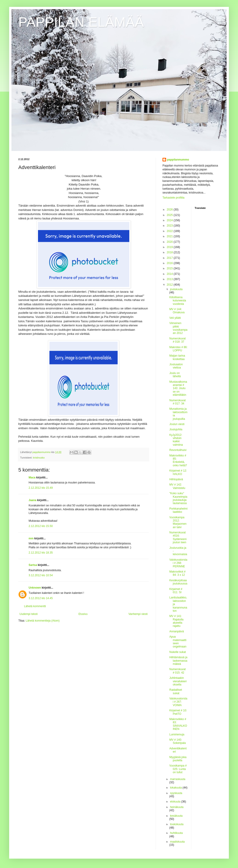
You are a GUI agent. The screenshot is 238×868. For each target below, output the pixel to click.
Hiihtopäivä (176, 479)
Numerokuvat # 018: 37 (177, 340)
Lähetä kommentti (35, 606)
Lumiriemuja (177, 734)
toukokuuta (177, 824)
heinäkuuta (177, 807)
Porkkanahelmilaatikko (178, 510)
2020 (170, 242)
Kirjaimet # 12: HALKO (178, 472)
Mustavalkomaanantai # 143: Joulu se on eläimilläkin (178, 388)
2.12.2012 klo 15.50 (41, 526)
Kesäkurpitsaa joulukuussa (178, 582)
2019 (170, 247)
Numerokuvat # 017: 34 (177, 402)
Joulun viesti (177, 424)
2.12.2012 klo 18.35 (41, 553)
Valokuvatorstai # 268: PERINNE (178, 563)
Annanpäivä (177, 631)
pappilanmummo (178, 160)
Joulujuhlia (176, 429)
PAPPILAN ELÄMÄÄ (81, 22)
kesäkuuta (176, 816)
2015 (170, 268)
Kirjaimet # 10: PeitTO (178, 712)
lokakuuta (176, 788)
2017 (170, 258)
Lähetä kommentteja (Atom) (43, 621)
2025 (170, 215)
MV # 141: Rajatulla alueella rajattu (176, 621)
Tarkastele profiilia (173, 198)
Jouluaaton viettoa (176, 366)
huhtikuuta (176, 833)
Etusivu (83, 614)
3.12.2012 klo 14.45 (41, 598)
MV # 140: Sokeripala (178, 741)
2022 (170, 231)
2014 (170, 274)
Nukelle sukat (178, 652)
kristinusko (39, 458)
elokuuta (176, 802)
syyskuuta (176, 793)
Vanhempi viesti (138, 614)
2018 (170, 252)
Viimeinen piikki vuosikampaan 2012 (178, 328)
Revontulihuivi (178, 450)
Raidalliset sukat (176, 691)
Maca (32, 478)
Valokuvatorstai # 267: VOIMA (178, 702)
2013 (170, 279)
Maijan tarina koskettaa (177, 357)
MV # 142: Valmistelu (177, 486)
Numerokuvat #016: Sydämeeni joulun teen (178, 537)
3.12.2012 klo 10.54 (41, 575)
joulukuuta (176, 289)
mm (31, 538)
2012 (170, 285)
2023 (170, 226)
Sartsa (33, 565)
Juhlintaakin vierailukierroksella (178, 681)
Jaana (32, 500)
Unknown (35, 588)
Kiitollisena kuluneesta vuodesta (178, 301)
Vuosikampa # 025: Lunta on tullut (178, 769)
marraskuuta (178, 779)
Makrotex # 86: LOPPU (178, 349)
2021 (170, 236)
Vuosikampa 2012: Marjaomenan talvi (178, 522)
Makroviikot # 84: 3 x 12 (177, 573)
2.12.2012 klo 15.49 (41, 488)
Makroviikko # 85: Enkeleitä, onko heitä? (178, 460)
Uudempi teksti (28, 614)
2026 (170, 210)
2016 (170, 263)
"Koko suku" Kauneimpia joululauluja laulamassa (178, 498)
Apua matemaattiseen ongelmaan (178, 642)
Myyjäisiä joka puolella (178, 759)
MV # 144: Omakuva (177, 311)
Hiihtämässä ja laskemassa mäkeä (178, 661)
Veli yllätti (175, 318)
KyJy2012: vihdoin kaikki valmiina (176, 440)
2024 (170, 220)
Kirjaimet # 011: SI (176, 591)
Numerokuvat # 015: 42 (177, 671)
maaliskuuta (177, 842)
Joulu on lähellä (175, 375)
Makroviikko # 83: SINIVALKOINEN (178, 724)
